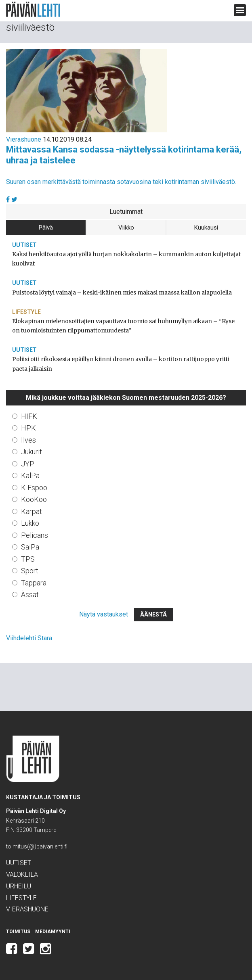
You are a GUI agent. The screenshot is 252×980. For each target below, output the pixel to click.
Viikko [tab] (126, 228)
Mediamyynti (53, 932)
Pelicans (35, 535)
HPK (28, 428)
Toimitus (18, 932)
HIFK (29, 416)
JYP (28, 464)
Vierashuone (24, 139)
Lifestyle (26, 312)
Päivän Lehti (33, 9)
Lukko (30, 523)
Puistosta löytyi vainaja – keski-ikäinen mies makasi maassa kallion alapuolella (122, 293)
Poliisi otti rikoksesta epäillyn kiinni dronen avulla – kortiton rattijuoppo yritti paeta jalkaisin (121, 364)
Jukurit (31, 452)
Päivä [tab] (46, 228)
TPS (28, 559)
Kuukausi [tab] (206, 228)
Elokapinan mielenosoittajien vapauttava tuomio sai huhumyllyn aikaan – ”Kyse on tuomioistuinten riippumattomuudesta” (123, 326)
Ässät (30, 594)
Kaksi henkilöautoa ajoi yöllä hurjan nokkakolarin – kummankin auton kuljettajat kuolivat (126, 259)
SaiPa (30, 547)
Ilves (28, 440)
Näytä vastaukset (104, 614)
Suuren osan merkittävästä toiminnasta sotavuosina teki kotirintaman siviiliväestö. (121, 182)
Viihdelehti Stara (29, 638)
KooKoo (34, 499)
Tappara (34, 583)
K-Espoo (34, 488)
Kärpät (31, 511)
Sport (30, 571)
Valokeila (22, 874)
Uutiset (24, 245)
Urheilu (19, 886)
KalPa (30, 475)
